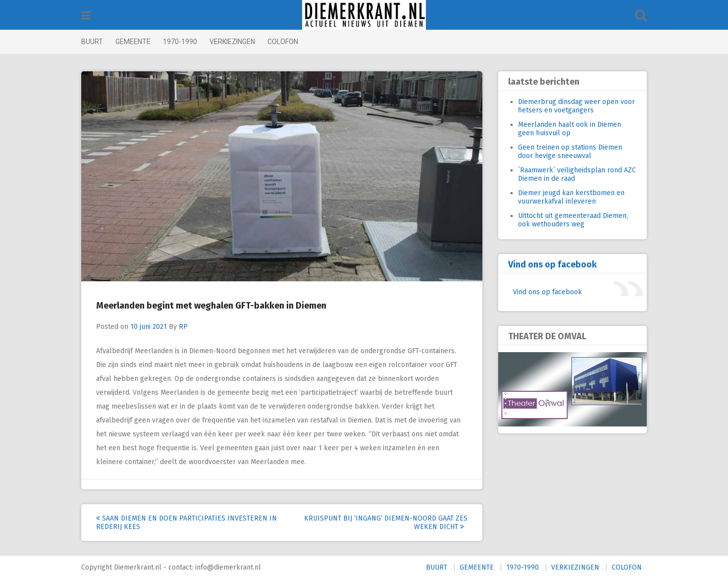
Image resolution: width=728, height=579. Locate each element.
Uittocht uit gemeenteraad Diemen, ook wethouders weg (573, 220)
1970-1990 (180, 42)
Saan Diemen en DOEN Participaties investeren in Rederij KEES (186, 523)
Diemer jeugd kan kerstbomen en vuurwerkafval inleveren (571, 197)
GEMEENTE (133, 42)
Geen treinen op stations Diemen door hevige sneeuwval (570, 152)
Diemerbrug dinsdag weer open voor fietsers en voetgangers (576, 106)
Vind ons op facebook (552, 264)
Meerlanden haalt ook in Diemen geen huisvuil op (570, 129)
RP (183, 327)
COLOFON (283, 42)
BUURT (92, 42)
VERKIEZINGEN (232, 42)
